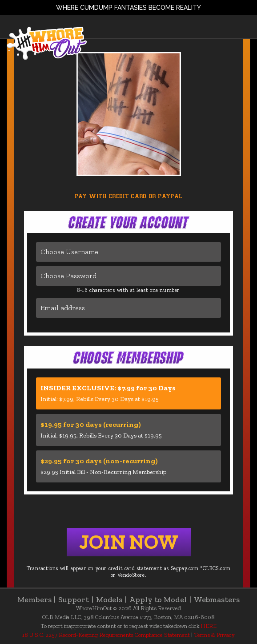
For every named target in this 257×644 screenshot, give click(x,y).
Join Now (129, 542)
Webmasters (217, 599)
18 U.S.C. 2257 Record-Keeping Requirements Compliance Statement (106, 635)
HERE (209, 626)
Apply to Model (162, 599)
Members (38, 599)
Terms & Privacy (214, 635)
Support (77, 599)
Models (113, 599)
